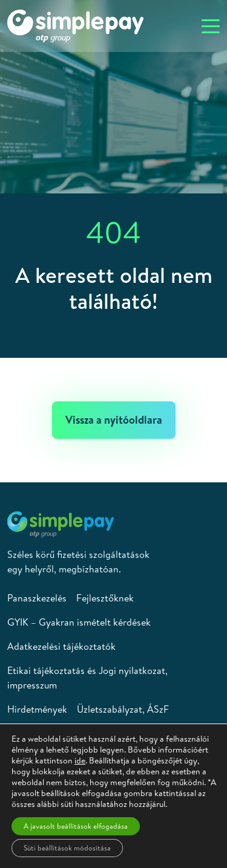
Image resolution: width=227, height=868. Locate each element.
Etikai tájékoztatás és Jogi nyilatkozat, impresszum (87, 678)
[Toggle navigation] (211, 25)
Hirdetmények (37, 709)
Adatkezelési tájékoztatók (61, 646)
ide (80, 760)
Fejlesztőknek (105, 598)
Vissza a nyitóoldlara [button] (114, 420)
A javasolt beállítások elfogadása (76, 826)
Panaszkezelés (37, 598)
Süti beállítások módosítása (67, 848)
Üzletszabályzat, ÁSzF (123, 709)
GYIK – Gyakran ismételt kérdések (79, 622)
